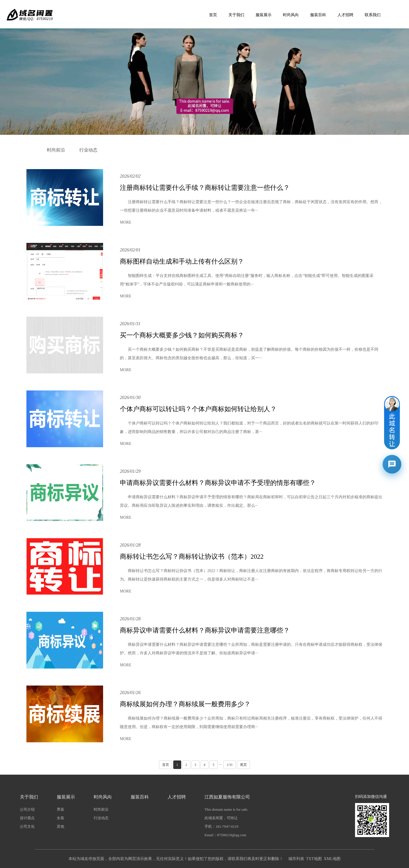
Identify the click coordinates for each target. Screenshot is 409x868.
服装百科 (318, 15)
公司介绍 (27, 809)
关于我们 (236, 15)
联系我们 (373, 15)
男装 (60, 809)
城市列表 (296, 859)
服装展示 (264, 15)
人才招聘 (345, 15)
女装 (60, 818)
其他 (60, 826)
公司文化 (27, 826)
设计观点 (27, 818)
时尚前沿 (56, 150)
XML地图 (332, 859)
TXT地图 (314, 859)
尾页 (243, 765)
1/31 (230, 765)
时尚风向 (291, 15)
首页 (213, 15)
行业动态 (88, 150)
